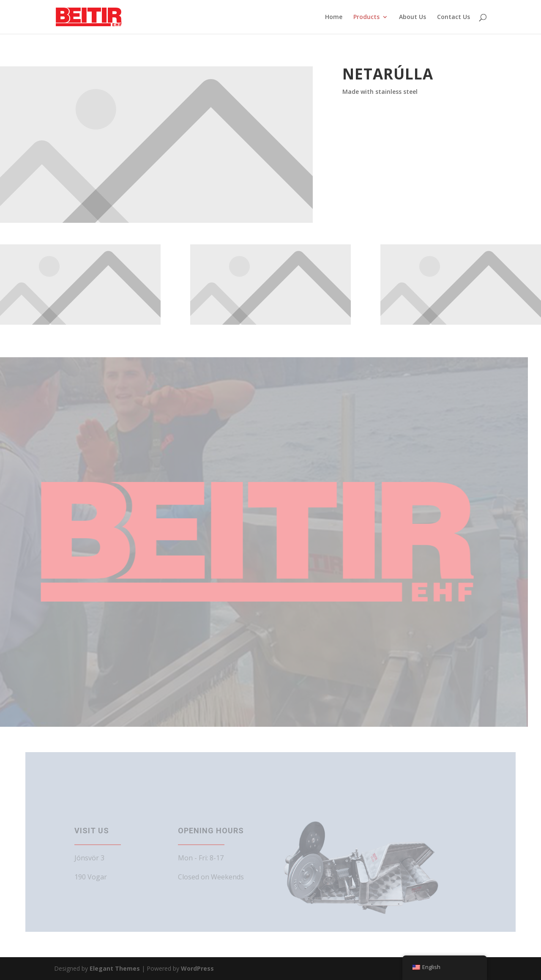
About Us (413, 17)
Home (334, 17)
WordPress (197, 968)
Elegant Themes (115, 968)
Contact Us (454, 17)
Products (366, 17)
